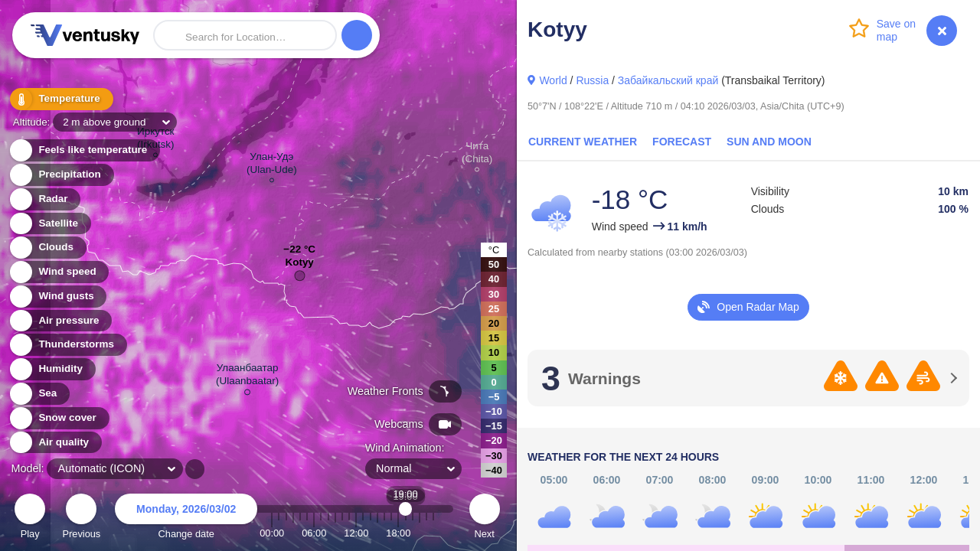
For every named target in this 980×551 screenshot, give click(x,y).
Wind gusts (57, 297)
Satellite (49, 224)
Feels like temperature (84, 150)
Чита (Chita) (477, 155)
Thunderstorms (67, 345)
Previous (81, 518)
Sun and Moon (769, 142)
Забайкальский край (668, 80)
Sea (39, 394)
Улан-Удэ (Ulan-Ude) (272, 165)
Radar (44, 199)
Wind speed (59, 272)
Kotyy (299, 266)
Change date (186, 518)
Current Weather (583, 142)
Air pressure (60, 321)
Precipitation (61, 175)
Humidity (52, 369)
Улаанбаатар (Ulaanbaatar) (247, 377)
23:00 (433, 533)
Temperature (60, 99)
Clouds (47, 248)
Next (485, 518)
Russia (592, 80)
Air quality (55, 443)
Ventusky (83, 35)
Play (30, 518)
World (553, 80)
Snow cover (59, 418)
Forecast (682, 142)
